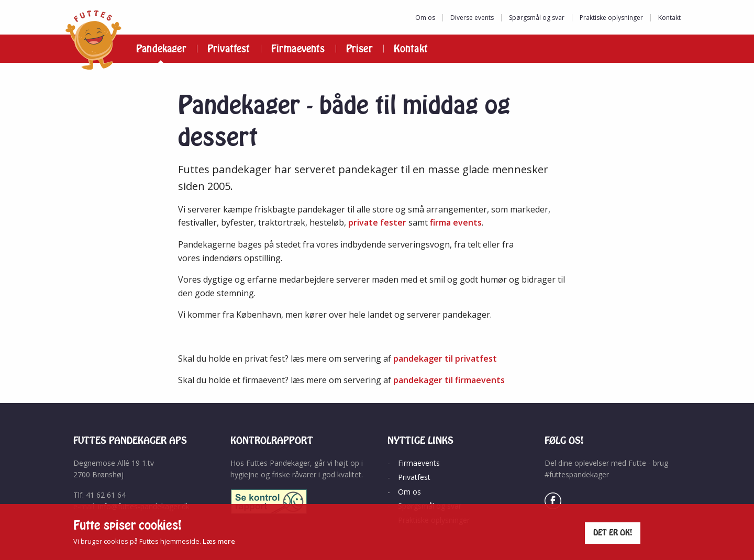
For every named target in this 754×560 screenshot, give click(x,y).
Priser (359, 49)
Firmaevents (298, 49)
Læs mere (219, 541)
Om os (425, 18)
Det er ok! (613, 533)
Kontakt (669, 18)
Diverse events (472, 18)
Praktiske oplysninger (611, 18)
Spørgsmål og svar (537, 18)
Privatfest (229, 49)
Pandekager (161, 49)
